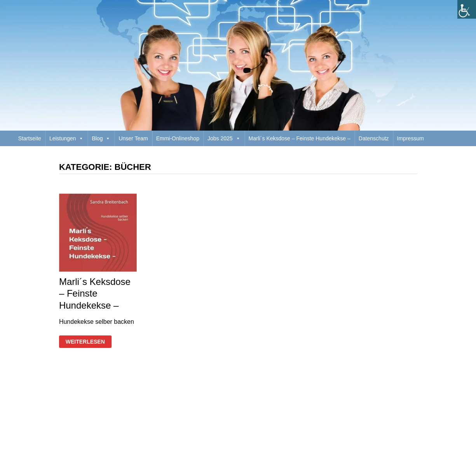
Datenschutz (374, 138)
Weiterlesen (85, 342)
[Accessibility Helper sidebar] (467, 9)
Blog (101, 138)
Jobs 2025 (224, 138)
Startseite (30, 138)
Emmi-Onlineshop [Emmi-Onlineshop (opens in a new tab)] (178, 138)
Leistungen (67, 138)
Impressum (411, 138)
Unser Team (133, 138)
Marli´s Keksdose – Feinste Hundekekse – (300, 138)
